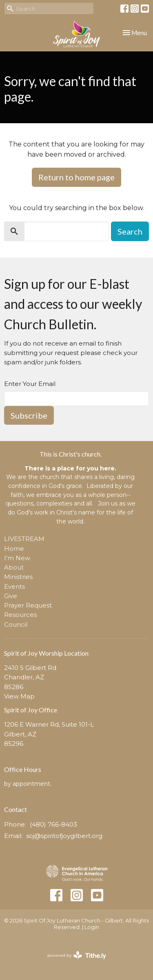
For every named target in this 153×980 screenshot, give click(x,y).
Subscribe (29, 415)
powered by (77, 955)
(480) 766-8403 (53, 824)
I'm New (17, 558)
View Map (19, 696)
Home (14, 549)
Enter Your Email (30, 384)
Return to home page (76, 177)
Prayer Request (28, 605)
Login (92, 927)
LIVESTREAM (24, 539)
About (14, 567)
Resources (20, 615)
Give (11, 596)
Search (130, 231)
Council (16, 624)
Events (14, 586)
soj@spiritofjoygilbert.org (64, 836)
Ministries (18, 577)
